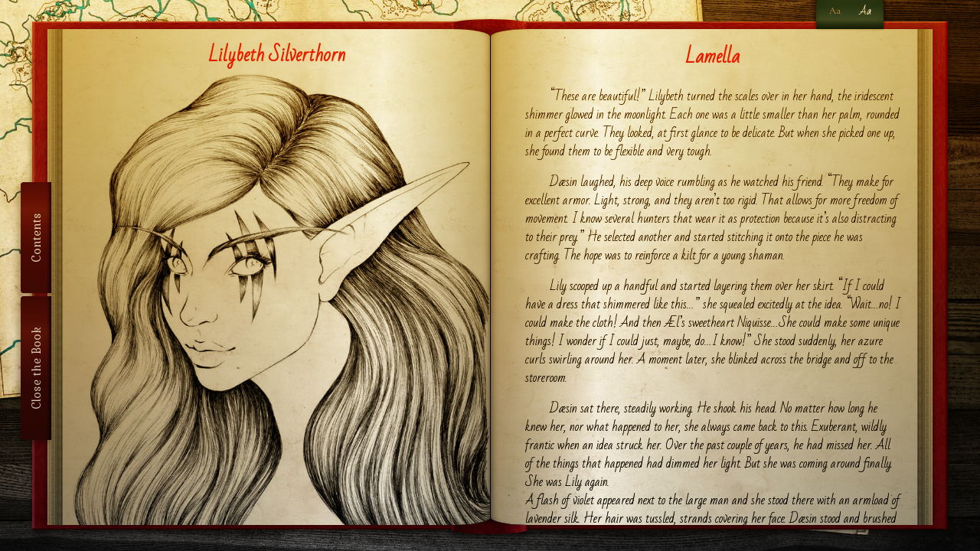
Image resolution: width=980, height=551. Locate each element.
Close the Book (36, 368)
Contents (36, 238)
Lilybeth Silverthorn (277, 55)
